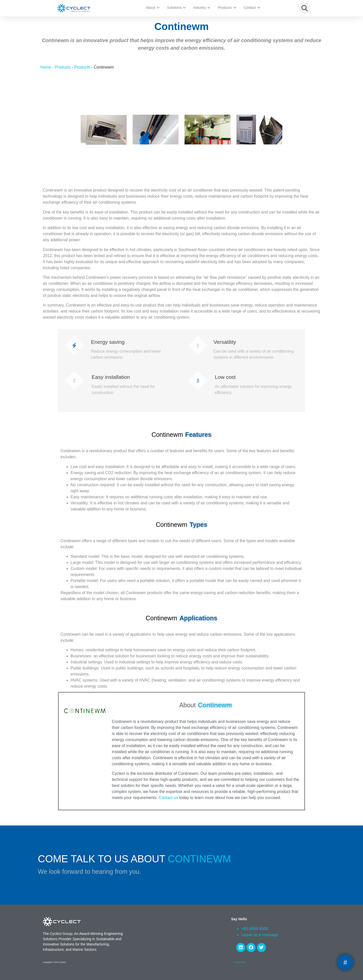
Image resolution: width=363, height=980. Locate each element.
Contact (252, 8)
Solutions (177, 8)
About (153, 8)
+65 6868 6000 (255, 929)
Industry (202, 8)
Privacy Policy (240, 962)
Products (227, 8)
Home (46, 67)
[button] (305, 8)
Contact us (168, 798)
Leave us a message (260, 935)
